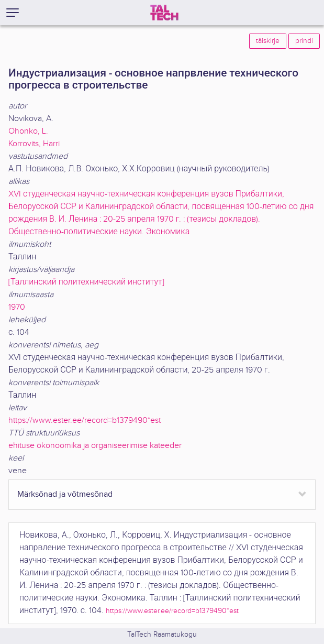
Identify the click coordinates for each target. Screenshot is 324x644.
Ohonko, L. (28, 131)
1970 (17, 307)
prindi (304, 41)
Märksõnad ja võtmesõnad (65, 494)
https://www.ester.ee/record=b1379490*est (85, 421)
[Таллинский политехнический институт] (86, 282)
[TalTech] (164, 13)
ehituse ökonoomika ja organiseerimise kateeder (95, 446)
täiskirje (268, 41)
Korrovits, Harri (34, 144)
